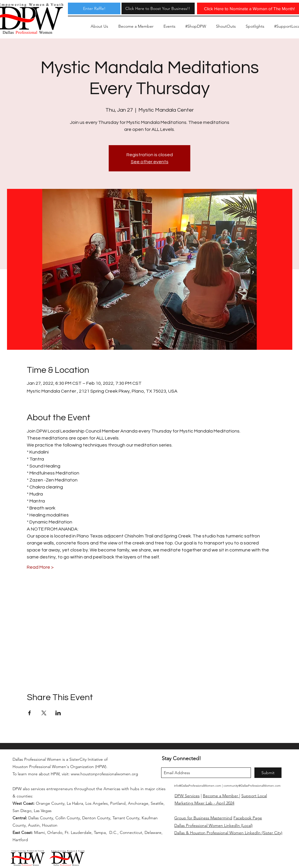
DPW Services (187, 796)
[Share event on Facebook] (30, 713)
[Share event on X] (44, 713)
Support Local (254, 796)
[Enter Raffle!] (94, 8)
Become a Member (221, 796)
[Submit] (268, 773)
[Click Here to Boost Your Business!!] (158, 8)
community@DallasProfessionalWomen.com (252, 786)
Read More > (40, 567)
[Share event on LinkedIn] (58, 713)
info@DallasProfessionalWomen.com (198, 786)
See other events (150, 162)
